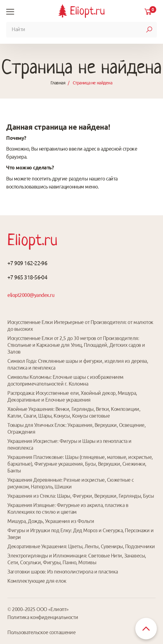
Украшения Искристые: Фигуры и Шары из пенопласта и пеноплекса (69, 444)
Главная (58, 83)
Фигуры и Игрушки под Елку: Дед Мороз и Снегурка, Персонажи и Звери (80, 534)
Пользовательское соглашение (41, 632)
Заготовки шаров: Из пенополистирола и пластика (63, 572)
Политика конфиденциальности (43, 617)
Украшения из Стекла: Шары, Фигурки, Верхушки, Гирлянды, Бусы (81, 496)
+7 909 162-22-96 (27, 263)
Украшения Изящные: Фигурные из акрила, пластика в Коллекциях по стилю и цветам (68, 508)
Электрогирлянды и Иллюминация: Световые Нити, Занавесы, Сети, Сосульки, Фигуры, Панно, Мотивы (77, 559)
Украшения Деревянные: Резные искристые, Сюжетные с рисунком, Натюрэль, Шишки (71, 483)
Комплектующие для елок (37, 581)
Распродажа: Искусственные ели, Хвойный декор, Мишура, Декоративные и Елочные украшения (72, 396)
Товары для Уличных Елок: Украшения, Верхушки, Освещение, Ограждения (76, 428)
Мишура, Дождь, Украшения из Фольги (51, 521)
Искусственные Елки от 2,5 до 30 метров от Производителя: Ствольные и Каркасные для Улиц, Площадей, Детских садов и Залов (76, 345)
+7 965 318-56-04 (27, 277)
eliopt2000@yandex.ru (31, 295)
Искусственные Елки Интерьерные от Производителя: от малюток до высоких (80, 326)
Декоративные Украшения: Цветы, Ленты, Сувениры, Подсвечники (81, 546)
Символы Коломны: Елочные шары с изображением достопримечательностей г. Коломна (65, 380)
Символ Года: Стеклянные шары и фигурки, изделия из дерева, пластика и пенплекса (78, 364)
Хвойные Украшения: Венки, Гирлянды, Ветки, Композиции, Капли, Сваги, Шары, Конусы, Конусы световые (74, 412)
